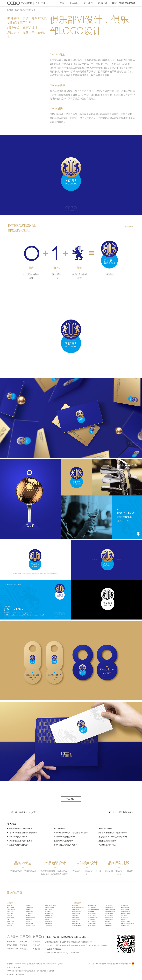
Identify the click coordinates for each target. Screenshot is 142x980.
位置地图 (36, 942)
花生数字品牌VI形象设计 (19, 845)
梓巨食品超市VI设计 (126, 812)
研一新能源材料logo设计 (26, 812)
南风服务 (23, 949)
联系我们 (102, 3)
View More (71, 799)
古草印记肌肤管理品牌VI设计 (65, 845)
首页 (62, 3)
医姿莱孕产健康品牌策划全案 (21, 829)
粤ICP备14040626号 (96, 964)
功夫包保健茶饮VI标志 (107, 845)
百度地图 (51, 971)
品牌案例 (13, 937)
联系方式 (36, 945)
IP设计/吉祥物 (13, 949)
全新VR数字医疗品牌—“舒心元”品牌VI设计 (71, 833)
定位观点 (23, 945)
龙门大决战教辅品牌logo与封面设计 (23, 833)
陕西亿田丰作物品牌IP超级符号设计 (113, 833)
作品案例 (74, 3)
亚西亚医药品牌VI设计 (18, 837)
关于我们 (88, 3)
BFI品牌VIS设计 (60, 829)
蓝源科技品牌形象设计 (107, 841)
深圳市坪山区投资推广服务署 (21, 841)
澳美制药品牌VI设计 (106, 829)
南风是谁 (23, 942)
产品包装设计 (12, 945)
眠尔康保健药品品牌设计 (63, 841)
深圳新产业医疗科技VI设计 (64, 837)
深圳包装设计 (20, 974)
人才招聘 (36, 949)
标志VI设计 (31, 10)
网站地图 (43, 971)
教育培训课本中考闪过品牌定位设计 (113, 837)
